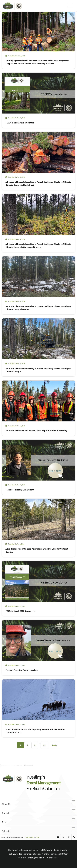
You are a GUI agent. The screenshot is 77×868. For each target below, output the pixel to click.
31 (44, 745)
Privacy (37, 837)
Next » (54, 745)
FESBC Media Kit (29, 837)
